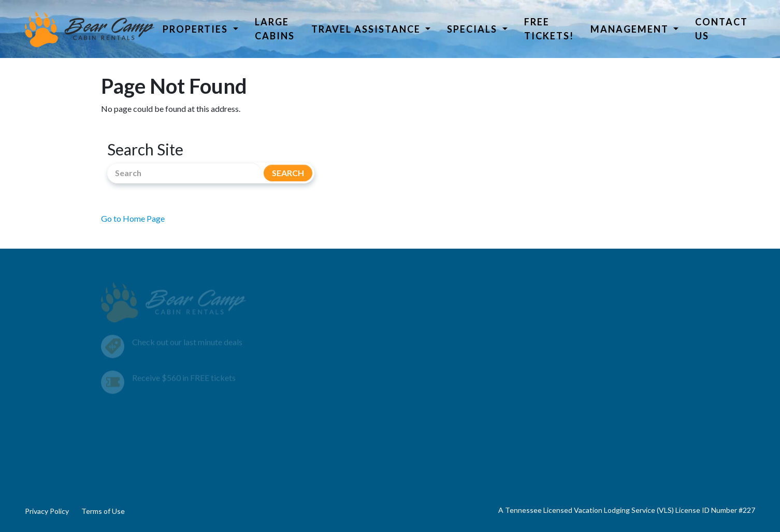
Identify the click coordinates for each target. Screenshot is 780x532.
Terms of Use (103, 511)
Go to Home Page (133, 218)
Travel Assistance (367, 29)
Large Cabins (275, 29)
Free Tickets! (549, 29)
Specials (473, 29)
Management (631, 29)
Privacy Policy (47, 511)
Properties (197, 29)
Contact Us (721, 29)
